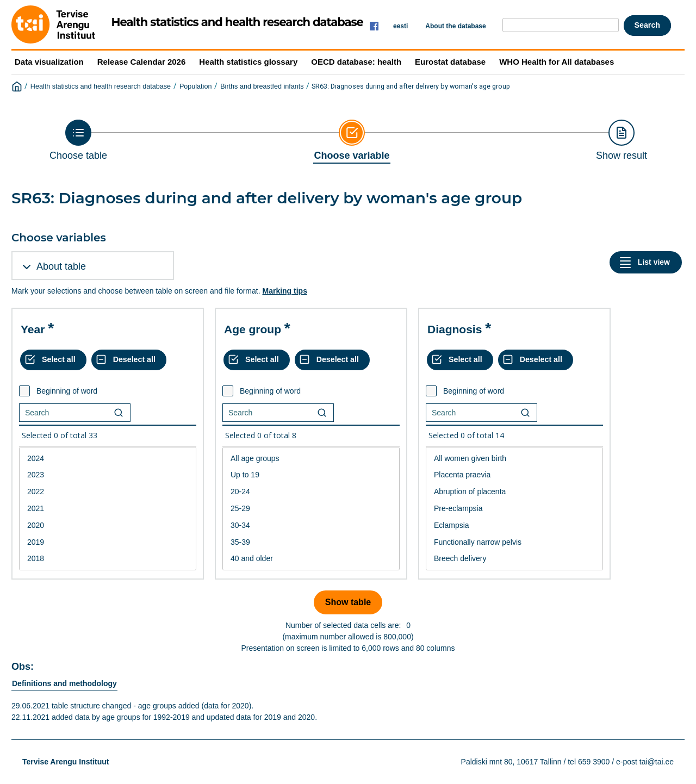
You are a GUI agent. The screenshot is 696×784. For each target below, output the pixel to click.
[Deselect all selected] (129, 360)
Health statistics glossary (248, 62)
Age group (253, 329)
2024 (108, 459)
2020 (108, 525)
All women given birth (514, 459)
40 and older (311, 559)
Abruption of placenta (514, 492)
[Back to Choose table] (78, 140)
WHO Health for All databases (557, 62)
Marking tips (284, 291)
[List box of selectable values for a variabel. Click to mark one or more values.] (108, 509)
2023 (108, 475)
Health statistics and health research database (101, 86)
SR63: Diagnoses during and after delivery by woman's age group (411, 86)
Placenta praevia (514, 475)
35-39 (311, 542)
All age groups (311, 459)
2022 (108, 492)
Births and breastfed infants (262, 86)
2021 (108, 509)
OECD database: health (356, 62)
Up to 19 (311, 475)
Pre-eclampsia (514, 509)
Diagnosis (455, 329)
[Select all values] (53, 360)
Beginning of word (67, 391)
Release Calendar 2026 (142, 62)
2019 (108, 542)
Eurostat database (450, 62)
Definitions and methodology (64, 683)
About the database (455, 26)
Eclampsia (514, 525)
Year (33, 329)
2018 (108, 559)
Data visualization (49, 62)
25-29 (311, 509)
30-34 (311, 525)
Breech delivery (514, 559)
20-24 (311, 492)
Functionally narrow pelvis (514, 542)
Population (196, 86)
